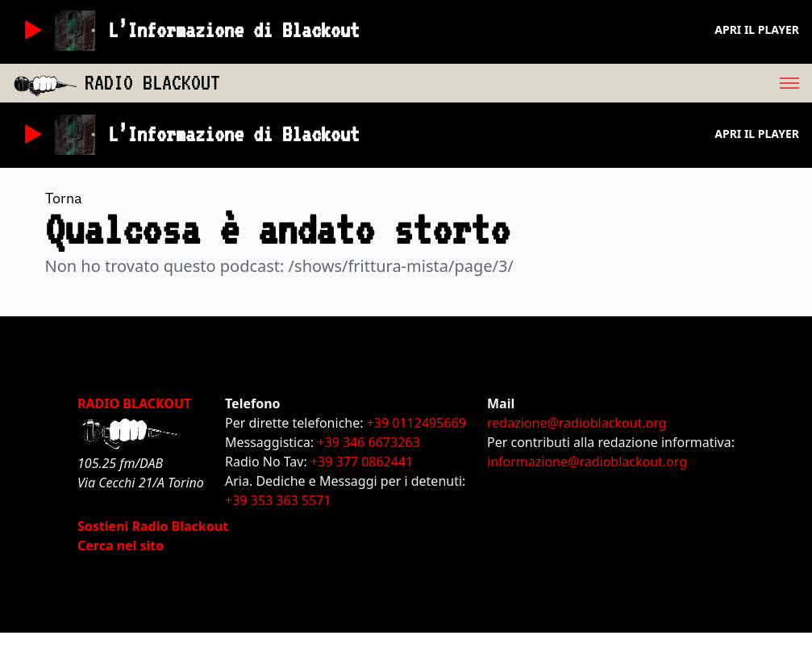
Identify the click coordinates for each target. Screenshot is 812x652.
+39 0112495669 (416, 423)
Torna (64, 198)
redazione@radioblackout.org (577, 423)
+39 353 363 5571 (278, 500)
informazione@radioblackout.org (587, 462)
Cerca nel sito (121, 545)
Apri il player (757, 29)
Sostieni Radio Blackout (153, 526)
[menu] (516, 83)
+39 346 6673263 (368, 442)
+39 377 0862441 (362, 462)
